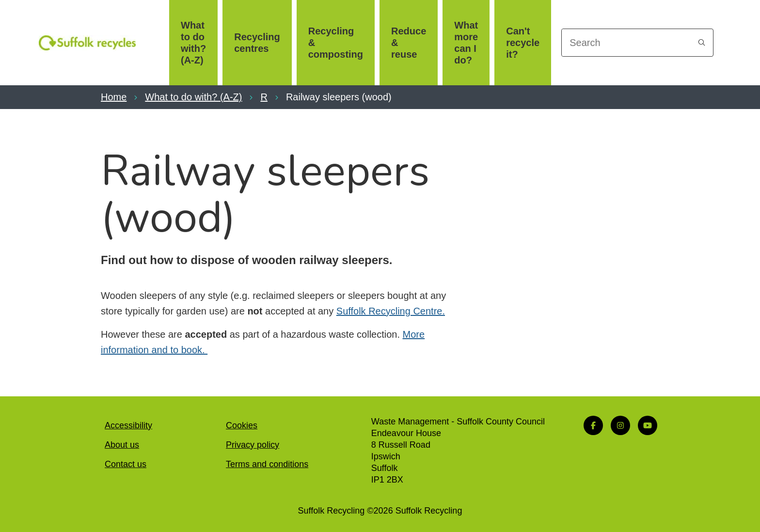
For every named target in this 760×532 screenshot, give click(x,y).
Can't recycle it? (523, 43)
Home (114, 97)
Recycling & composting (336, 43)
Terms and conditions (267, 464)
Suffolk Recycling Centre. (391, 311)
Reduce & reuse (409, 43)
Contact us (126, 464)
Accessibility (128, 425)
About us (122, 445)
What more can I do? (466, 43)
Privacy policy (253, 445)
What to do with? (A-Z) (193, 43)
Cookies (242, 425)
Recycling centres (257, 43)
